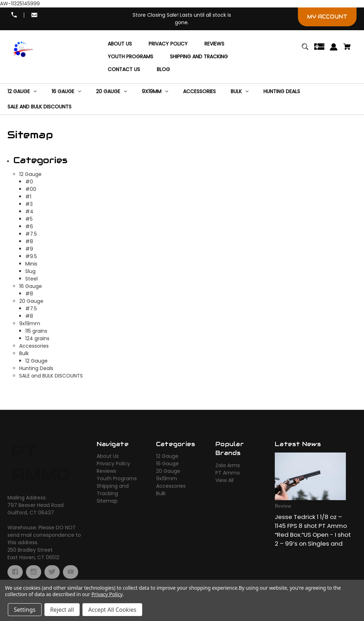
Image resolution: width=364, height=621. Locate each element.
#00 (31, 189)
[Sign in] (334, 50)
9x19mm (30, 323)
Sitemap (107, 501)
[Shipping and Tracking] (199, 57)
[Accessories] (199, 92)
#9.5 (31, 256)
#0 (29, 182)
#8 (29, 241)
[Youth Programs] (130, 57)
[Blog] (163, 70)
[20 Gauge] (111, 92)
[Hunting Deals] (282, 92)
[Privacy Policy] (168, 44)
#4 (29, 212)
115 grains (36, 331)
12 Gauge (30, 174)
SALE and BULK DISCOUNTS (51, 376)
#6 (29, 226)
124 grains (37, 338)
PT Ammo (228, 473)
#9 (29, 249)
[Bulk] (240, 92)
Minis (31, 264)
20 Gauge (31, 301)
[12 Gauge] (22, 92)
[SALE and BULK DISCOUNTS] (39, 107)
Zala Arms (228, 465)
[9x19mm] (155, 92)
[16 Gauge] (66, 92)
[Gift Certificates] (319, 50)
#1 (28, 197)
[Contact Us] (124, 70)
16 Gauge (31, 286)
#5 (29, 219)
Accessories (34, 346)
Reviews (106, 471)
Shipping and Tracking (113, 490)
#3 (29, 204)
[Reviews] (214, 44)
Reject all (62, 610)
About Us (108, 456)
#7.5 (31, 234)
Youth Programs (117, 478)
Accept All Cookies (112, 610)
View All (224, 480)
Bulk (24, 353)
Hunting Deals (36, 368)
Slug (30, 271)
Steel (31, 279)
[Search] (305, 50)
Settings (25, 610)
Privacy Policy (113, 464)
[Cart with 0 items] (347, 50)
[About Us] (120, 44)
